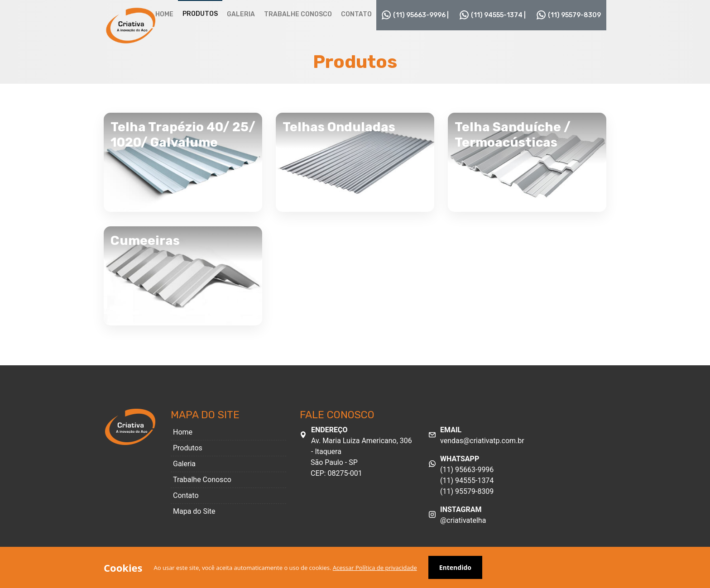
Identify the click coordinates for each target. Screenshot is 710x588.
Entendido (455, 567)
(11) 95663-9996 (467, 470)
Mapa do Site (194, 511)
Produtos (200, 14)
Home (164, 14)
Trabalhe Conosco (298, 14)
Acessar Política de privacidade (375, 568)
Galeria (241, 14)
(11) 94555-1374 (467, 480)
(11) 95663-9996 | (415, 15)
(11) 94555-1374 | (493, 15)
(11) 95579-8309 (569, 15)
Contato (356, 14)
